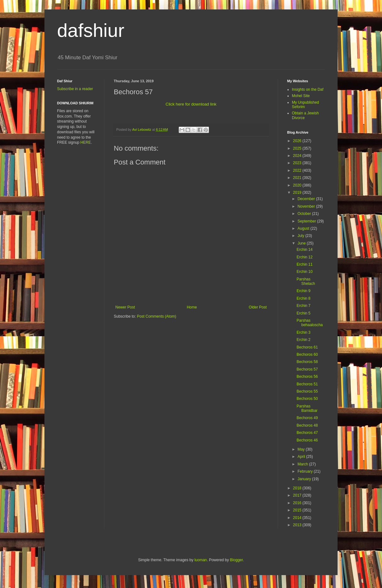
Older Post (258, 307)
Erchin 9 (304, 291)
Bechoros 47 (307, 433)
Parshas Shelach (306, 281)
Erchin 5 (304, 313)
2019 (298, 193)
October (305, 214)
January (305, 479)
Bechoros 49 (307, 418)
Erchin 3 (304, 332)
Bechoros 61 (307, 347)
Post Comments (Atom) (156, 316)
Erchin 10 (305, 272)
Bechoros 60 (307, 355)
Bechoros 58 (307, 362)
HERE (86, 142)
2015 (298, 510)
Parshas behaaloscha (310, 323)
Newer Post (125, 307)
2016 (298, 503)
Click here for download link (191, 104)
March (303, 464)
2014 (298, 518)
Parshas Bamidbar (307, 408)
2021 (298, 178)
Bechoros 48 (307, 425)
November (307, 206)
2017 (298, 495)
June (302, 243)
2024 (298, 156)
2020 (298, 185)
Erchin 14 (305, 250)
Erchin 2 (304, 340)
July (301, 236)
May (302, 449)
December (307, 199)
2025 (298, 148)
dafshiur (91, 30)
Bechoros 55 (307, 391)
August (304, 228)
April (302, 457)
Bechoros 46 (307, 440)
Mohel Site (301, 96)
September (307, 221)
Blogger (237, 560)
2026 (298, 141)
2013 (298, 525)
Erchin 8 (304, 298)
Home (192, 307)
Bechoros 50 (307, 399)
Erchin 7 (304, 306)
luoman (201, 560)
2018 (298, 488)
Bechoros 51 (307, 384)
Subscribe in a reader (75, 89)
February (306, 471)
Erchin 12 (305, 257)
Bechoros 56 (307, 377)
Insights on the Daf (308, 89)
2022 (298, 170)
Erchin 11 (305, 264)
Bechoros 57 (307, 369)
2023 (298, 163)
